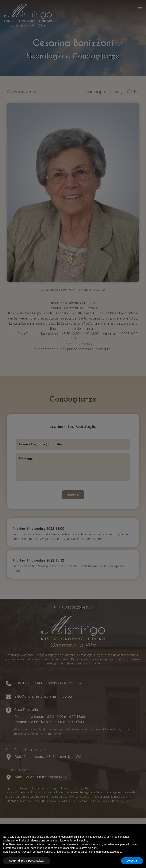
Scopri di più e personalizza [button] (27, 861)
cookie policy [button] (80, 841)
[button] (141, 830)
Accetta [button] (132, 861)
